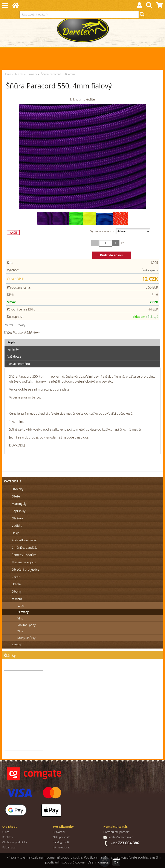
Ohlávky (17, 518)
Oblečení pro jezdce (25, 569)
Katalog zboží (61, 842)
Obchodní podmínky (15, 842)
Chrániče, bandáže (24, 548)
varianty (13, 349)
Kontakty (8, 837)
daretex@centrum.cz (120, 837)
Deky (15, 533)
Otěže (16, 496)
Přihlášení (59, 832)
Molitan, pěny (27, 625)
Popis (11, 342)
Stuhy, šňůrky (26, 638)
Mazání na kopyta (24, 562)
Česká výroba (150, 270)
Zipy (20, 631)
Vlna (20, 618)
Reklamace (9, 847)
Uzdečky (17, 489)
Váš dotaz (14, 356)
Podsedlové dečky (24, 540)
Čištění (16, 577)
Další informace (98, 862)
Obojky (17, 591)
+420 (125, 843)
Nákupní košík (61, 837)
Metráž (9, 325)
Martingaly (19, 504)
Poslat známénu (19, 364)
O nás (6, 832)
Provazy (21, 325)
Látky (21, 605)
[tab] (82, 339)
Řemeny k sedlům (24, 555)
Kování (16, 645)
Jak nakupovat (61, 847)
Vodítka (17, 526)
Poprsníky (18, 511)
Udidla (16, 584)
